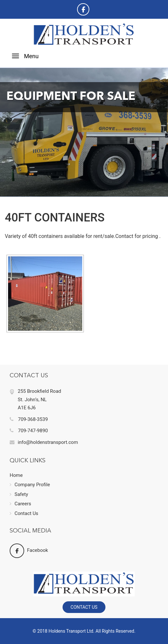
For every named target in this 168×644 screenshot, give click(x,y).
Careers (20, 504)
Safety (19, 494)
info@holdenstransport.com (44, 442)
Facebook (29, 551)
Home (16, 475)
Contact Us (24, 513)
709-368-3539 (29, 419)
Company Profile (30, 485)
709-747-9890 (29, 431)
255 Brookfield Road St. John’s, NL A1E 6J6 (40, 399)
